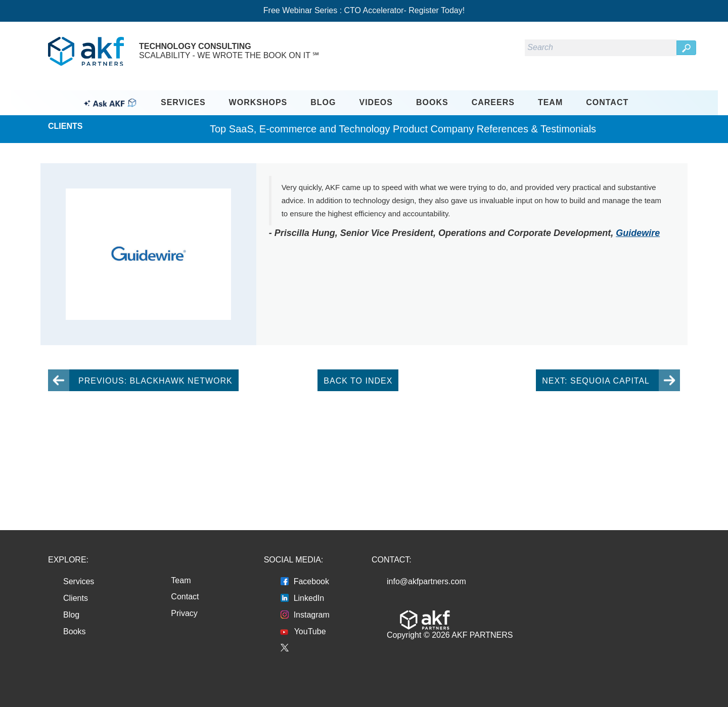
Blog (323, 102)
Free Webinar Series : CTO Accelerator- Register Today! (364, 10)
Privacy (184, 613)
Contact (607, 102)
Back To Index (358, 381)
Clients (76, 598)
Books (432, 102)
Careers (493, 102)
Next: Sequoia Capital (596, 381)
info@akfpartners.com (426, 581)
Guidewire (638, 233)
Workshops (258, 102)
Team (550, 102)
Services (183, 102)
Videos (376, 102)
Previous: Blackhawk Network (155, 381)
